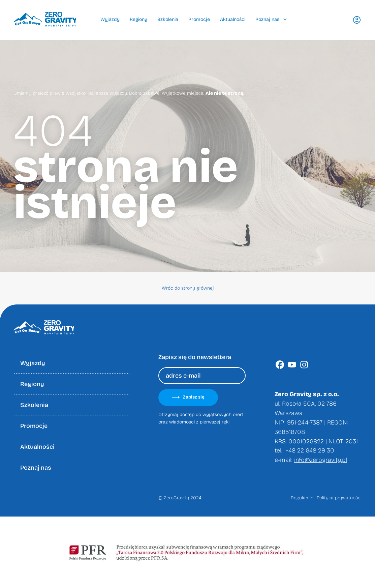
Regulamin (302, 498)
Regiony (138, 19)
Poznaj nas (271, 19)
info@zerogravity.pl (321, 460)
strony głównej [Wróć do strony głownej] (197, 288)
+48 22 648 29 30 (310, 450)
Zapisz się (188, 397)
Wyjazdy (110, 19)
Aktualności (233, 19)
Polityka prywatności (339, 498)
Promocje (199, 19)
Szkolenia (168, 19)
